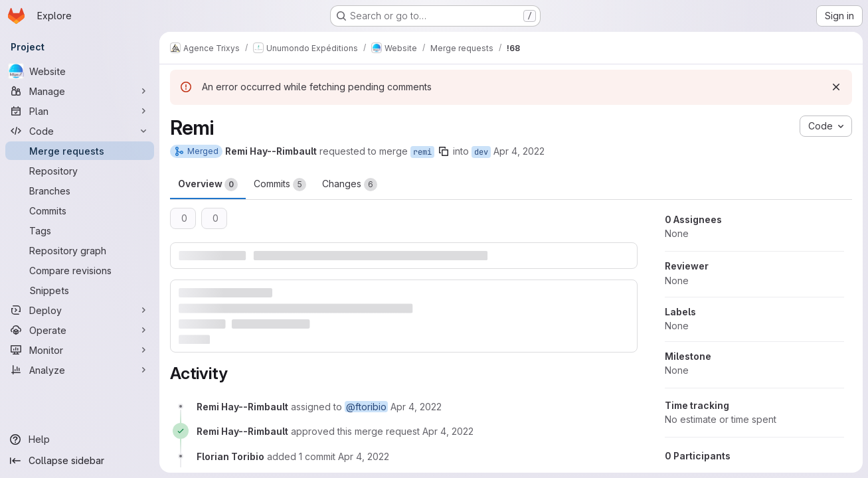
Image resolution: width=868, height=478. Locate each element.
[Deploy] (80, 310)
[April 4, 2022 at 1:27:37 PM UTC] (364, 456)
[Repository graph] (80, 250)
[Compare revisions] (80, 270)
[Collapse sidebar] (80, 461)
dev (481, 152)
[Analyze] (80, 370)
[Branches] (80, 191)
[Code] (80, 131)
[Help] (80, 439)
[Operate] (80, 330)
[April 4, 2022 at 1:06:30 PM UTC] (416, 407)
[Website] (80, 71)
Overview (208, 185)
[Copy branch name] (444, 151)
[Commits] (80, 210)
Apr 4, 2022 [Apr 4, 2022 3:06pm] (519, 151)
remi (422, 152)
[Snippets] (80, 290)
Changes (350, 185)
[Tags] (80, 230)
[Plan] (80, 111)
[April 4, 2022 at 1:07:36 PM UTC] (448, 431)
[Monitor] (80, 350)
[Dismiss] (836, 87)
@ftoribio (366, 407)
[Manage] (80, 91)
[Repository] (80, 171)
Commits (280, 185)
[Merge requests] (80, 151)
